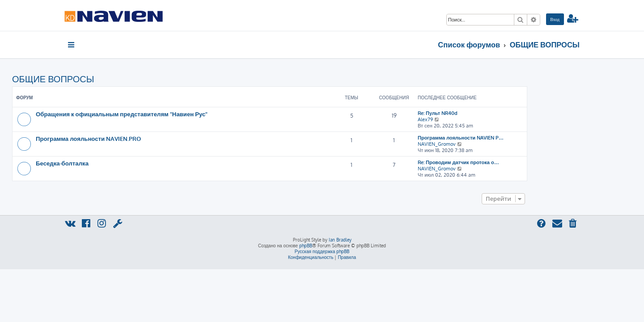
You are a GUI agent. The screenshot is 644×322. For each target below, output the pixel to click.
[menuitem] (555, 19)
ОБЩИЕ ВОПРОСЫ (105, 79)
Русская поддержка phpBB (322, 251)
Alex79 (478, 119)
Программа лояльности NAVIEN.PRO (141, 138)
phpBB (306, 246)
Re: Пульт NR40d (490, 113)
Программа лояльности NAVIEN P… (513, 138)
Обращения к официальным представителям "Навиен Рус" (174, 114)
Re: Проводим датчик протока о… (511, 162)
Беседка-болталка (114, 163)
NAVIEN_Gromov (489, 144)
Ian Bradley (340, 240)
